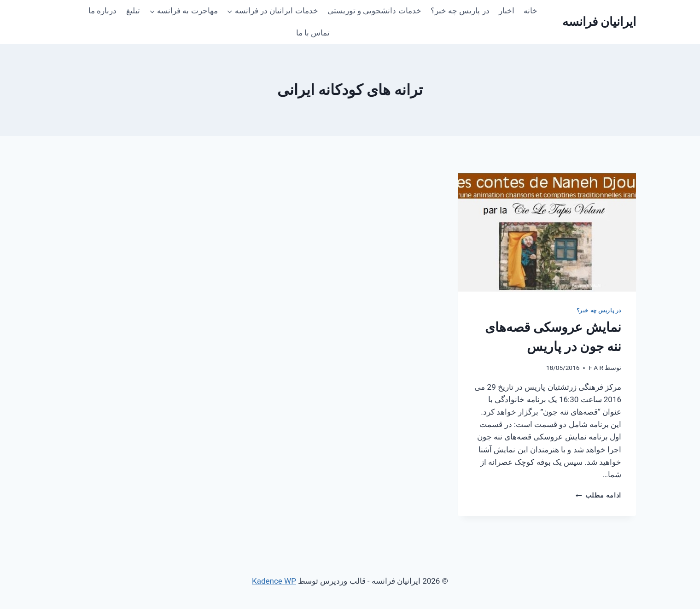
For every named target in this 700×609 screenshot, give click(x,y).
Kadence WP (274, 581)
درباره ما (102, 11)
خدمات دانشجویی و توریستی (374, 11)
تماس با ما (313, 33)
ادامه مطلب (598, 495)
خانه (531, 11)
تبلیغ (133, 11)
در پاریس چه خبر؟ (460, 11)
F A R (596, 368)
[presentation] (547, 232)
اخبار (507, 11)
